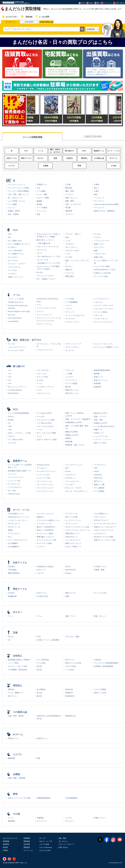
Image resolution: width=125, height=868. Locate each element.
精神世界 (69, 211)
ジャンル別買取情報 (32, 137)
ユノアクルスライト (102, 299)
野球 (79, 166)
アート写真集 (42, 208)
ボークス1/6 (70, 319)
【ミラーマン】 (43, 260)
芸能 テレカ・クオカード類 (105, 540)
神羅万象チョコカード (45, 537)
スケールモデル (43, 370)
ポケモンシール (14, 527)
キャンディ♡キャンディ (104, 322)
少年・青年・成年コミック (18, 194)
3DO (96, 468)
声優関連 (40, 818)
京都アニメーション (16, 277)
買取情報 (27, 841)
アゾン (39, 305)
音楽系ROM (70, 696)
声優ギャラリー (100, 818)
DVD (39, 637)
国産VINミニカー (72, 390)
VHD (10, 426)
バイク (39, 390)
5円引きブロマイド (101, 520)
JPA (9, 237)
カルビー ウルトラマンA (104, 530)
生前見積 (27, 844)
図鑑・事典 (70, 201)
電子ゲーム (98, 481)
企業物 (46, 166)
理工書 (68, 208)
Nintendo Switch (14, 494)
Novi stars (12, 315)
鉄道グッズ (98, 377)
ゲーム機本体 (99, 488)
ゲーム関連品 (99, 491)
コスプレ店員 (44, 844)
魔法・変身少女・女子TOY (55, 151)
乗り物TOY (70, 151)
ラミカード (41, 547)
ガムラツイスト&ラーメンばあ (77, 527)
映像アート (98, 430)
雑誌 (96, 194)
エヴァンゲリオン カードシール (78, 530)
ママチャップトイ (72, 322)
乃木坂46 (11, 567)
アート (11, 616)
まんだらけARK (45, 850)
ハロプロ (40, 573)
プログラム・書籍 (72, 637)
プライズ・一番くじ (73, 234)
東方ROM (69, 689)
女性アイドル (12, 158)
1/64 (10, 383)
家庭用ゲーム (99, 151)
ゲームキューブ (14, 484)
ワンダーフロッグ (101, 319)
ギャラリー (70, 821)
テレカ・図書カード (16, 693)
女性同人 (70, 158)
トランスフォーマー (102, 241)
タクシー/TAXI (42, 377)
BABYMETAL (71, 570)
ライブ (39, 436)
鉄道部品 (97, 387)
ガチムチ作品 (71, 666)
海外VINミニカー (72, 393)
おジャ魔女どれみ (15, 241)
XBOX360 (98, 475)
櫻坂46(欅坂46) (14, 573)
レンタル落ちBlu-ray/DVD (104, 426)
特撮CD (68, 438)
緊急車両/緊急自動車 (102, 370)
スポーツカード (100, 517)
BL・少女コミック (15, 198)
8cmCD (11, 416)
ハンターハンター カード (18, 520)
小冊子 (97, 191)
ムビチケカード (100, 533)
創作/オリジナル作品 (73, 663)
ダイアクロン (13, 260)
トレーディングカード (45, 514)
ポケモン (69, 266)
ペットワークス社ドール (75, 315)
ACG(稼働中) (13, 543)
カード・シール (113, 151)
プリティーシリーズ (73, 344)
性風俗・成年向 (14, 211)
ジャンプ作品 (13, 663)
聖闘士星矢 (70, 276)
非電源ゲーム (42, 185)
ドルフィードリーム (44, 324)
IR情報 (5, 850)
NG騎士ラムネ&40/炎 (102, 273)
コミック (11, 208)
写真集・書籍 (99, 570)
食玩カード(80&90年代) (46, 527)
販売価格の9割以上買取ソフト (20, 471)
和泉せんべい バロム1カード (105, 527)
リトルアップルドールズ (104, 305)
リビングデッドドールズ (104, 309)
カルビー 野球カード (73, 547)
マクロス (97, 237)
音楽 (38, 214)
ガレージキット (71, 247)
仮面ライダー (99, 244)
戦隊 (96, 251)
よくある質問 (44, 17)
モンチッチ (70, 350)
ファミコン (12, 474)
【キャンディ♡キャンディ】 (48, 247)
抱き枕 (39, 696)
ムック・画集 (42, 194)
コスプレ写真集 (100, 689)
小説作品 (97, 660)
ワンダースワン (100, 465)
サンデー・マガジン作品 (18, 666)
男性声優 (69, 442)
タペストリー (42, 821)
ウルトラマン (99, 247)
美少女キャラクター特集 (104, 537)
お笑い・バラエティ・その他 (19, 433)
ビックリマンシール (73, 520)
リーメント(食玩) (101, 312)
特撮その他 (98, 257)
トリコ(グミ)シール (44, 524)
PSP (67, 468)
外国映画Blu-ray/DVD (74, 422)
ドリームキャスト (72, 481)
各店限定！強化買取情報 (104, 666)
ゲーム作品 (41, 663)
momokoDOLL (14, 321)
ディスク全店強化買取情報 (18, 413)
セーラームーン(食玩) (45, 533)
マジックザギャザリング (18, 540)
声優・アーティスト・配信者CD (78, 419)
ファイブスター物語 (102, 266)
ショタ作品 (70, 670)
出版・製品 (62, 838)
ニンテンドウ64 (14, 481)
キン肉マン (12, 247)
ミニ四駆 (69, 374)
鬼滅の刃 (69, 270)
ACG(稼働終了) (14, 547)
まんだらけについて (10, 838)
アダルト (11, 436)
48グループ (41, 570)
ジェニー (40, 311)
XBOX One (98, 478)
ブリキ (68, 254)
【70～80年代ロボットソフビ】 (49, 256)
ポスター (41, 158)
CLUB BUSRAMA (15, 390)
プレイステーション (44, 481)
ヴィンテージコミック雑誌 (18, 188)
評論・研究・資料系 (16, 716)
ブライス (69, 309)
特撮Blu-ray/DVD (72, 435)
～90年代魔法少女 (44, 243)
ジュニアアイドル (101, 436)
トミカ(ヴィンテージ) (45, 387)
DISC (84, 151)
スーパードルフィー (44, 315)
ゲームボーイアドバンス (46, 471)
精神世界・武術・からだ (75, 445)
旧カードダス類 (71, 517)
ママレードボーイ (72, 347)
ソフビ (68, 241)
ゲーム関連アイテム (16, 254)
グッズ (11, 818)
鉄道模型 (97, 383)
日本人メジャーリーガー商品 (19, 798)
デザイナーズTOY (72, 251)
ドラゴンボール (14, 267)
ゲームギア (70, 484)
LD (9, 423)
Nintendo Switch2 (43, 465)
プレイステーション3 (45, 488)
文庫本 (97, 185)
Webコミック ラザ (46, 841)
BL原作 (11, 420)
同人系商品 (41, 689)
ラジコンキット (71, 380)
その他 (113, 166)
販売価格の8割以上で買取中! (19, 660)
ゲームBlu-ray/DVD (44, 413)
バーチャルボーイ (15, 487)
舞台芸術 (69, 188)
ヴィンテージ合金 (101, 276)
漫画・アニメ (71, 616)
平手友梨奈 (12, 570)
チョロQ (40, 380)
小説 (38, 188)
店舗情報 (27, 838)
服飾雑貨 (11, 758)
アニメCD (12, 443)
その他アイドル (100, 567)
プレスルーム (63, 841)
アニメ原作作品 (43, 660)
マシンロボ (12, 270)
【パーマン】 (42, 250)
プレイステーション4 (45, 491)
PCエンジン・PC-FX (73, 488)
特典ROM (69, 693)
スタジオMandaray (46, 847)
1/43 (10, 380)
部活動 (5, 847)
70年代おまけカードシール (18, 517)
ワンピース (70, 273)
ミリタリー (70, 194)
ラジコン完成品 (71, 383)
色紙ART (40, 517)
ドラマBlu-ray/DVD (44, 423)
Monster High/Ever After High (19, 311)
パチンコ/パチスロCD (45, 426)
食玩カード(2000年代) (45, 530)
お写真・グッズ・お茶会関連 (48, 640)
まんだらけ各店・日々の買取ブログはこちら (63, 42)
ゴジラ (39, 253)
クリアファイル (71, 514)
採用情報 (6, 841)
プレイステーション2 (45, 484)
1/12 (10, 370)
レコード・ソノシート (103, 440)
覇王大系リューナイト (45, 240)
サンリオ (11, 344)
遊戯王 (11, 530)
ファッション (42, 211)
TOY (26, 151)
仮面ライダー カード (73, 543)
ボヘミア (42, 838)
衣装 (38, 758)
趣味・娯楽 (70, 191)
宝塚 (55, 158)
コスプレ (12, 166)
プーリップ (70, 312)
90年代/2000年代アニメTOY (105, 270)
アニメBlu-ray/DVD (16, 440)
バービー (69, 305)
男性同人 (84, 158)
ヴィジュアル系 (100, 593)
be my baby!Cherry (15, 318)
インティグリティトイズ (46, 308)
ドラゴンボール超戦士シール (48, 520)
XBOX (97, 471)
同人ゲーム (12, 696)
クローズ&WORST (15, 251)
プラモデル (70, 244)
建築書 (39, 201)
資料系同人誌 (71, 716)
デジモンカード (14, 533)
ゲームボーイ (42, 468)
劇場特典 (11, 821)
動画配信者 (12, 596)
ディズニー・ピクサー (17, 264)
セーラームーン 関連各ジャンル (106, 347)
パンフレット (99, 198)
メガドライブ (71, 475)
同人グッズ (70, 660)
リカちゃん (98, 302)
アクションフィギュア (45, 276)
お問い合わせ (63, 847)
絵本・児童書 (13, 214)
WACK (68, 567)
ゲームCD (41, 416)
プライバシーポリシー (66, 844)
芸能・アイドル (100, 416)
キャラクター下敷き (44, 543)
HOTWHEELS (13, 393)
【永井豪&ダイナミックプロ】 (49, 263)
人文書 (68, 185)
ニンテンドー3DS (43, 478)
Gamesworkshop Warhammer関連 (106, 204)
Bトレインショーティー (17, 387)
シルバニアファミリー (17, 347)
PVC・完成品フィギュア (46, 279)
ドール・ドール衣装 (16, 299)
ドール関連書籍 (71, 302)
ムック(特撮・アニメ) (16, 201)
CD (9, 640)
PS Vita (68, 471)
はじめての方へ (12, 17)
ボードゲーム (99, 201)
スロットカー (42, 374)
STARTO (11, 593)
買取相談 (29, 17)
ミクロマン (12, 274)
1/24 (10, 377)
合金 (67, 237)
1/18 (10, 374)
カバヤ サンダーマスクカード (105, 524)
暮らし (97, 188)
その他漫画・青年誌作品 (18, 670)
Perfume (68, 573)
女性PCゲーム (42, 738)
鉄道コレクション (101, 380)
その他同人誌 (99, 158)
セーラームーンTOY (16, 350)
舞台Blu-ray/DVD (101, 413)
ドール (41, 151)
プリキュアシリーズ (44, 350)
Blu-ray (11, 637)
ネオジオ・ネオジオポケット (77, 491)
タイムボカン (13, 257)
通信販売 (27, 847)
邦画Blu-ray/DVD (101, 423)
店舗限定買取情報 (93, 137)
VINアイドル (42, 593)
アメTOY (69, 257)
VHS (10, 430)
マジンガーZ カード (73, 540)
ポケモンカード (14, 524)
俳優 (67, 596)
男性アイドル (26, 158)
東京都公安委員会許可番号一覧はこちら (15, 863)
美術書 (39, 204)
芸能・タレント (71, 198)
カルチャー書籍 (43, 198)
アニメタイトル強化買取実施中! (106, 663)
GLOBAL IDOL (43, 596)
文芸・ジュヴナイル (73, 204)
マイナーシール (71, 524)
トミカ (39, 383)
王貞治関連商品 (71, 798)
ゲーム (39, 616)
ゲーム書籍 (12, 204)
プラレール (70, 370)
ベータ (39, 430)
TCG (10, 537)
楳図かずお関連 (71, 432)
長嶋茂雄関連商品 (44, 798)
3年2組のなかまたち (16, 302)
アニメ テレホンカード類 (46, 540)
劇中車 (68, 387)
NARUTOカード (72, 537)
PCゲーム (113, 158)
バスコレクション (44, 393)
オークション (28, 850)
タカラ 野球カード (101, 514)
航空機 (97, 374)
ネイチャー (70, 214)
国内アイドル (71, 593)
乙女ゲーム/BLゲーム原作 (47, 440)
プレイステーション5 (74, 465)
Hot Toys (40, 272)
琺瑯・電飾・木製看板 (17, 778)
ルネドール (98, 315)
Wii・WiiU (12, 491)
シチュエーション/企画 (46, 420)
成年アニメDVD (100, 443)
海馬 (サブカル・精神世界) (104, 211)
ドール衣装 (70, 299)
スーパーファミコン (16, 477)
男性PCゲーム (13, 738)
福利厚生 (6, 844)
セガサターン (71, 478)
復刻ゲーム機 (99, 484)
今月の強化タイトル (16, 514)
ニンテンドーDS (43, 475)
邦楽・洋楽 (98, 420)
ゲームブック (99, 208)
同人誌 (39, 666)
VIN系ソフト (99, 433)
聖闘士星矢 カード (73, 533)
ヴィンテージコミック (17, 185)
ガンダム (97, 234)
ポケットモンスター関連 (46, 433)
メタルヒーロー (100, 254)
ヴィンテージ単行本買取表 (18, 191)
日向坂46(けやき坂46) (45, 567)
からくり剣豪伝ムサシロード (19, 244)
